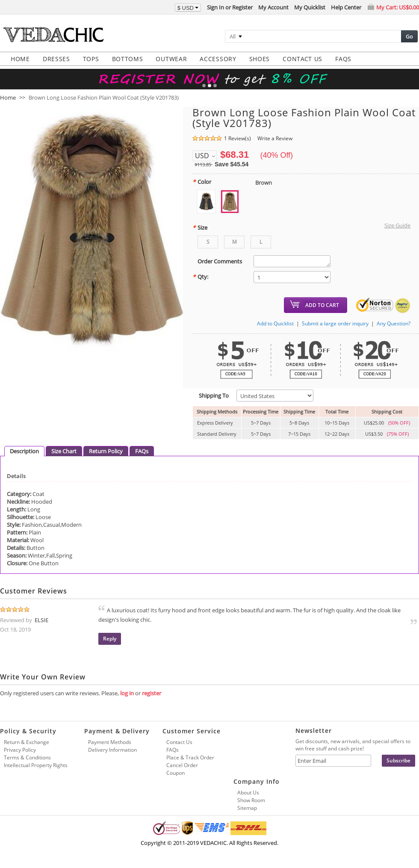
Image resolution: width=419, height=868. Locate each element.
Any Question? (394, 323)
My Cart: (398, 7)
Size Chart (64, 451)
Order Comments (217, 261)
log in (127, 693)
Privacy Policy (20, 750)
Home (8, 97)
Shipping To (211, 396)
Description (24, 451)
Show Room (251, 800)
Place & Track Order (190, 757)
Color (202, 182)
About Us (248, 793)
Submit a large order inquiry (335, 323)
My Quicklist (310, 7)
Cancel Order (182, 765)
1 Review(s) (238, 138)
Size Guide (397, 225)
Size (200, 227)
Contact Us (179, 742)
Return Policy (106, 451)
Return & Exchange (27, 742)
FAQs (142, 451)
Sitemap (247, 808)
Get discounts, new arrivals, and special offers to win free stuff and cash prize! (353, 745)
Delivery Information (112, 750)
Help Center (346, 7)
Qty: (200, 277)
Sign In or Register (230, 7)
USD (202, 156)
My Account (273, 7)
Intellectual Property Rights (36, 765)
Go (409, 36)
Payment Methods (110, 742)
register (152, 693)
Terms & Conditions (27, 757)
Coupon (176, 773)
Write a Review (275, 138)
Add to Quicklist (275, 323)
